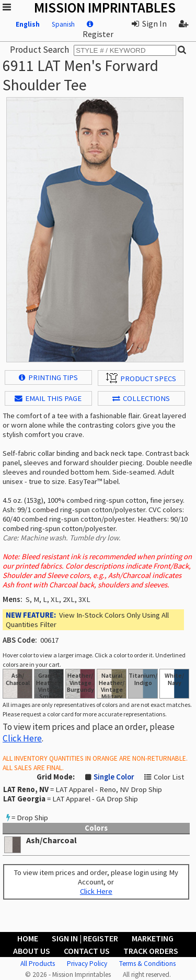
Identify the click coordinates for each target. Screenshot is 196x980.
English (28, 24)
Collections (141, 398)
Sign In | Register (85, 938)
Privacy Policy (87, 964)
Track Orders (151, 951)
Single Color (114, 777)
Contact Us (87, 951)
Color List (169, 777)
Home (28, 938)
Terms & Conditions (147, 964)
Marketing (153, 938)
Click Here (22, 738)
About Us (32, 951)
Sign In (149, 23)
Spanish (63, 24)
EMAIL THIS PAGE (48, 398)
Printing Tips (48, 377)
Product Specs (141, 378)
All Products (38, 964)
